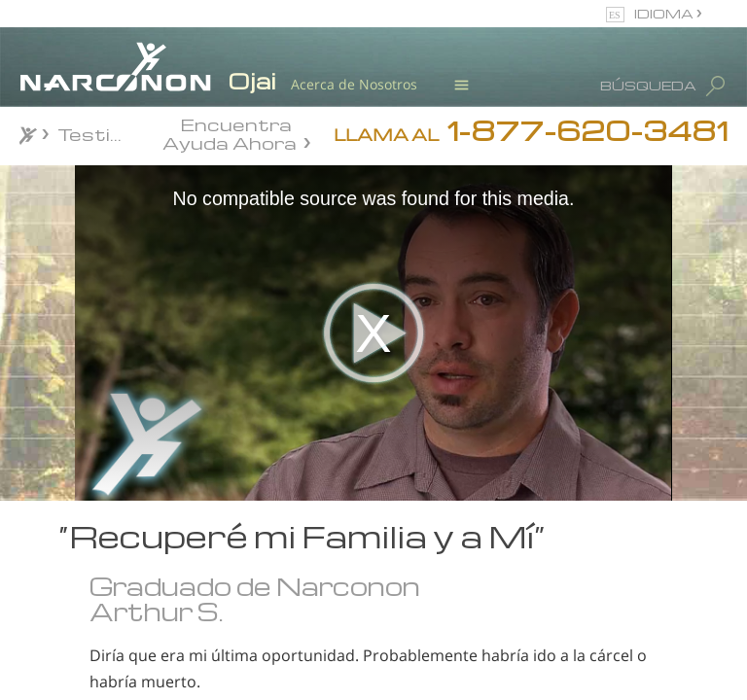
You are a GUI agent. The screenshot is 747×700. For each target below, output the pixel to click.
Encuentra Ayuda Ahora (230, 132)
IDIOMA (665, 13)
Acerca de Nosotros (354, 84)
